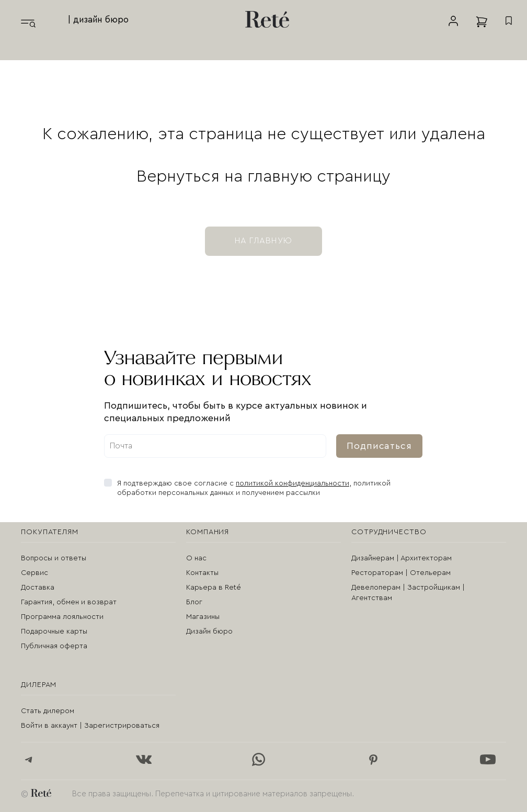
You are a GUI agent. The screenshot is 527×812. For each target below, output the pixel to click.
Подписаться (379, 446)
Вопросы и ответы (54, 558)
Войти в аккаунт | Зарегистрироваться (90, 726)
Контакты (202, 573)
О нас (196, 558)
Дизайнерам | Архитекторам (402, 558)
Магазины (203, 617)
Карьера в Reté (214, 588)
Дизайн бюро (209, 631)
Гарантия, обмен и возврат (69, 602)
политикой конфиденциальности (293, 483)
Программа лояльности (62, 617)
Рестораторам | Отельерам (401, 573)
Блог (194, 602)
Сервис (35, 573)
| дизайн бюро (98, 20)
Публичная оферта (54, 646)
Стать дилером (48, 711)
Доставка (38, 588)
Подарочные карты (54, 631)
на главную (263, 241)
